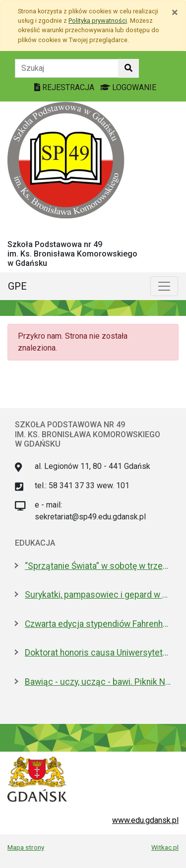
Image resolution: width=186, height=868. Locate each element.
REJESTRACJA (65, 87)
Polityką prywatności (98, 21)
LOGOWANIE (128, 87)
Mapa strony (26, 847)
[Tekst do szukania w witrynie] (67, 68)
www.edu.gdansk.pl (145, 820)
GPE (17, 286)
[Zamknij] (175, 12)
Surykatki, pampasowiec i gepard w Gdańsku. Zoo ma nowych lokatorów (98, 595)
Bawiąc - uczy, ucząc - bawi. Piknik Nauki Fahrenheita (98, 682)
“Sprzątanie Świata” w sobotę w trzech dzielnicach (98, 566)
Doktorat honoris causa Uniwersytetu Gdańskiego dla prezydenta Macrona (98, 653)
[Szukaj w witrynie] (128, 68)
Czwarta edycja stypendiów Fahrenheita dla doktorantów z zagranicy (98, 624)
